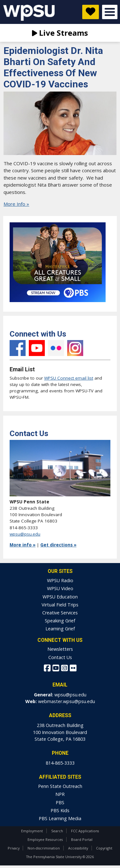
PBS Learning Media (60, 818)
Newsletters (60, 649)
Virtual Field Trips (60, 605)
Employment (32, 831)
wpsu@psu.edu (25, 534)
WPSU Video (60, 588)
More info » (23, 545)
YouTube (37, 348)
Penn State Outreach (60, 786)
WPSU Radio (60, 580)
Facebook (18, 348)
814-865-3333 (60, 763)
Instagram (75, 348)
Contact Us (60, 657)
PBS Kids (60, 810)
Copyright (104, 848)
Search (57, 831)
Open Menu (110, 12)
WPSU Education (60, 597)
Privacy (14, 848)
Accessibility (78, 848)
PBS (60, 802)
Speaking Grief (60, 621)
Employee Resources (45, 839)
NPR (60, 794)
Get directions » (58, 545)
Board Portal (82, 839)
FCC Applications (85, 831)
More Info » (16, 204)
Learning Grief (60, 629)
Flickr (56, 348)
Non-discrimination (44, 848)
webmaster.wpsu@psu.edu (67, 701)
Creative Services (60, 613)
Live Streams (60, 33)
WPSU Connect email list (69, 378)
